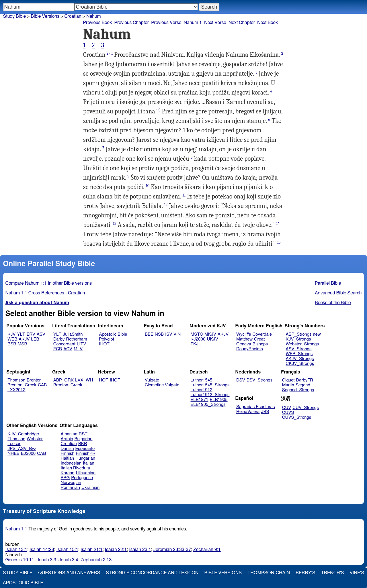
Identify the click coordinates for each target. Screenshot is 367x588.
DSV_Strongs (260, 380)
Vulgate (152, 380)
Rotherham (76, 339)
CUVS (288, 413)
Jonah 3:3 (46, 560)
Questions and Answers (69, 573)
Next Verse (215, 23)
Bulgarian (83, 439)
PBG (65, 478)
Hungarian (85, 458)
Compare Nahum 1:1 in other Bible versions (49, 283)
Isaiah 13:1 (16, 550)
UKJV (213, 339)
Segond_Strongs (298, 390)
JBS (265, 412)
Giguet (288, 380)
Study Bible (14, 16)
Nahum (94, 16)
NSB (159, 334)
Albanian (69, 434)
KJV (11, 334)
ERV (31, 334)
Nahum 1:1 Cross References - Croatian (45, 293)
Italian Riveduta (75, 468)
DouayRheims (250, 349)
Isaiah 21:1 (92, 550)
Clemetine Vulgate (162, 385)
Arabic (67, 439)
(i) (108, 53)
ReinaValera (248, 412)
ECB (58, 349)
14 (278, 224)
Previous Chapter (131, 23)
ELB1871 (200, 400)
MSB (22, 344)
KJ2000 (198, 339)
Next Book (268, 23)
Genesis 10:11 (20, 560)
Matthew (244, 339)
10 (148, 186)
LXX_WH (84, 380)
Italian (89, 463)
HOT (104, 380)
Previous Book (98, 23)
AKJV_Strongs (300, 359)
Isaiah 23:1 (140, 550)
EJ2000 (28, 454)
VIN (177, 334)
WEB (12, 339)
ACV (68, 349)
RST (83, 434)
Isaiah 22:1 (116, 550)
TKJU (196, 344)
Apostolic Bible (23, 583)
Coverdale (262, 334)
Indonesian (71, 463)
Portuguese (82, 478)
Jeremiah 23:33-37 (172, 550)
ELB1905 (219, 400)
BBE (149, 334)
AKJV (24, 339)
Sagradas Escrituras (255, 407)
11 (184, 195)
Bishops (260, 344)
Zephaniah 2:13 (96, 560)
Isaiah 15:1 (68, 550)
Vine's (357, 573)
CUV (287, 408)
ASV (41, 334)
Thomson (16, 380)
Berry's (305, 573)
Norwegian (71, 483)
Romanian (70, 488)
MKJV (210, 334)
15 (279, 242)
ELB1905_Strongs (208, 405)
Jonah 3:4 (68, 560)
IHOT (104, 344)
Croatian (73, 16)
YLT (21, 334)
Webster (35, 439)
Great (259, 339)
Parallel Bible (328, 283)
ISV (169, 334)
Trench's (332, 573)
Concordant (64, 344)
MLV (78, 349)
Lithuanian (86, 473)
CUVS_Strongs (297, 417)
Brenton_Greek (22, 385)
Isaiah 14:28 (42, 550)
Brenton (34, 380)
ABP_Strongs (298, 334)
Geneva (244, 344)
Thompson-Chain (269, 573)
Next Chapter (242, 23)
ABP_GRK (64, 380)
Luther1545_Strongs (210, 385)
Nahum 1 (193, 23)
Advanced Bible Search (338, 293)
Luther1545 (202, 380)
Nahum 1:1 (16, 529)
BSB (12, 344)
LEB (35, 339)
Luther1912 (202, 390)
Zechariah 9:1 (207, 550)
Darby (59, 339)
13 (115, 224)
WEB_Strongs (299, 354)
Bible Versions (45, 16)
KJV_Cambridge (23, 434)
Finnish (68, 454)
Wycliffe (244, 334)
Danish (67, 449)
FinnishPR (86, 454)
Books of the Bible (333, 303)
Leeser (14, 444)
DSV (241, 380)
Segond (303, 385)
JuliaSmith (73, 334)
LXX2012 (16, 390)
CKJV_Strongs (300, 364)
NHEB (13, 454)
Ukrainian (90, 488)
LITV (81, 344)
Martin (288, 385)
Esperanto (85, 449)
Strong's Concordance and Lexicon (152, 573)
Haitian (68, 458)
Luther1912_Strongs (210, 395)
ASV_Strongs (298, 349)
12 (166, 205)
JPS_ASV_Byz (22, 449)
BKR (83, 444)
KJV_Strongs (298, 339)
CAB (42, 385)
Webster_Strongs (302, 344)
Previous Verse (166, 23)
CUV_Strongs (305, 408)
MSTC (197, 334)
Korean (68, 473)
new (317, 334)
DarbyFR (305, 380)
